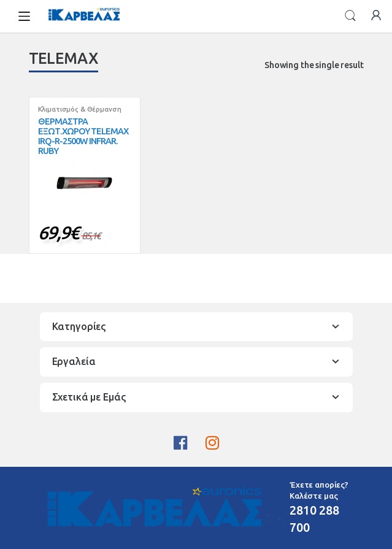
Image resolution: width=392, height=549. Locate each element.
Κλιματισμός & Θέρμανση (80, 109)
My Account (376, 16)
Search (350, 16)
